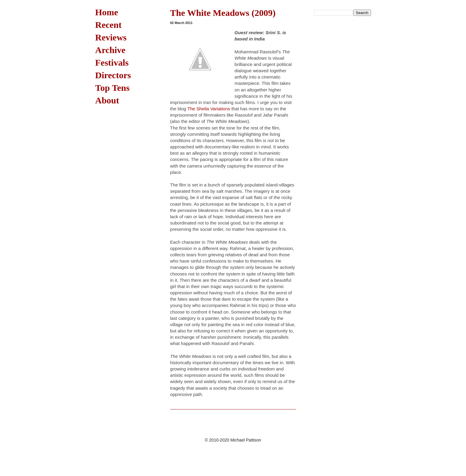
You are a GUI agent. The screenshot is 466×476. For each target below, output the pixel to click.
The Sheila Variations (209, 109)
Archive (110, 50)
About (107, 100)
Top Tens (113, 88)
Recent (108, 25)
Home (107, 12)
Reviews (111, 37)
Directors (113, 75)
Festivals (112, 62)
